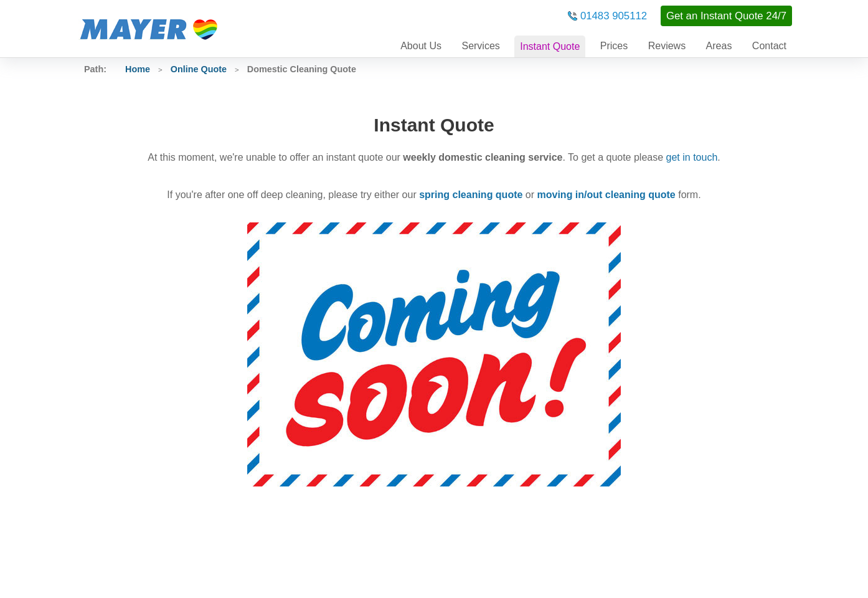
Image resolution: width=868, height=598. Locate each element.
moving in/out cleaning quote (606, 195)
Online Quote (199, 69)
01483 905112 (614, 16)
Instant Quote (550, 46)
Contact (769, 46)
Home (138, 69)
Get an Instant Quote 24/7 (726, 16)
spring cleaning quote (471, 195)
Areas (719, 46)
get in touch (692, 157)
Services (480, 46)
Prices (614, 46)
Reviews (667, 46)
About (421, 46)
